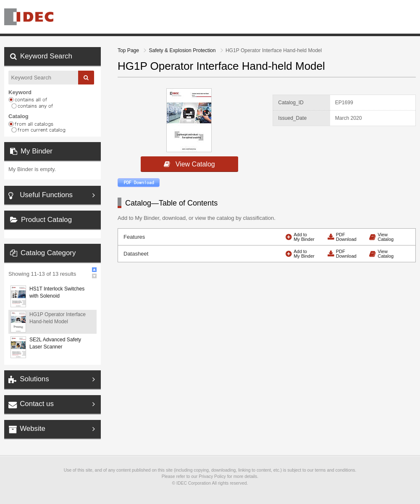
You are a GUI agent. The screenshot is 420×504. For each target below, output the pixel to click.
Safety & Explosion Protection (183, 50)
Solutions (34, 379)
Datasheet (136, 254)
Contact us (37, 404)
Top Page (129, 50)
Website (33, 429)
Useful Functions (46, 195)
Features (134, 237)
